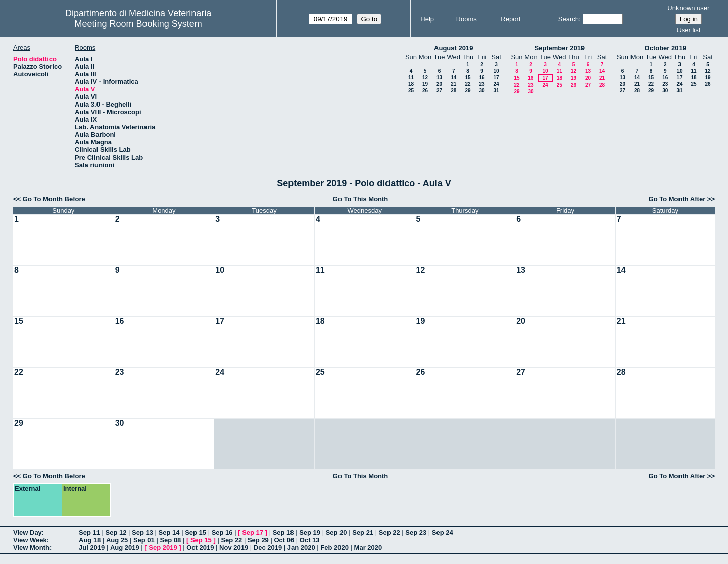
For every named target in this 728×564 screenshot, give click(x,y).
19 (425, 84)
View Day (28, 532)
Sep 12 (116, 532)
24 (496, 84)
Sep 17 (253, 532)
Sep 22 (390, 532)
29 (468, 91)
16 (482, 78)
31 (496, 91)
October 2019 (665, 48)
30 (482, 91)
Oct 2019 (200, 548)
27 (439, 91)
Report (511, 19)
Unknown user (688, 8)
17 (496, 78)
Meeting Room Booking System (138, 24)
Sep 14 (169, 532)
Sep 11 (89, 532)
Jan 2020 (301, 548)
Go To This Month (361, 199)
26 (425, 91)
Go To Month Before (54, 199)
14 (453, 78)
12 (425, 78)
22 (468, 84)
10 (496, 71)
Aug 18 (90, 540)
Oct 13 (310, 540)
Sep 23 (416, 532)
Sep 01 (144, 540)
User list (688, 30)
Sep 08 (170, 540)
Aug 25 (117, 540)
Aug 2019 (125, 548)
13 (439, 78)
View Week (30, 540)
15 (468, 78)
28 (453, 91)
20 (439, 84)
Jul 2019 (92, 548)
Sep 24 (443, 532)
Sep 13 (142, 532)
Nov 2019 (234, 548)
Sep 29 (258, 540)
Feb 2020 (334, 548)
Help (427, 19)
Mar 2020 (368, 548)
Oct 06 (284, 540)
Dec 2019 (268, 548)
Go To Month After (677, 199)
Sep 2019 (163, 548)
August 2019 (453, 48)
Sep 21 (363, 532)
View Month (31, 548)
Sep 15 (196, 532)
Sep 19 (310, 532)
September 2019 (559, 48)
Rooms (467, 19)
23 (482, 84)
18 (411, 84)
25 (411, 91)
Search (569, 19)
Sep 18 (283, 532)
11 (411, 78)
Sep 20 (336, 532)
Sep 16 (222, 532)
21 (453, 84)
